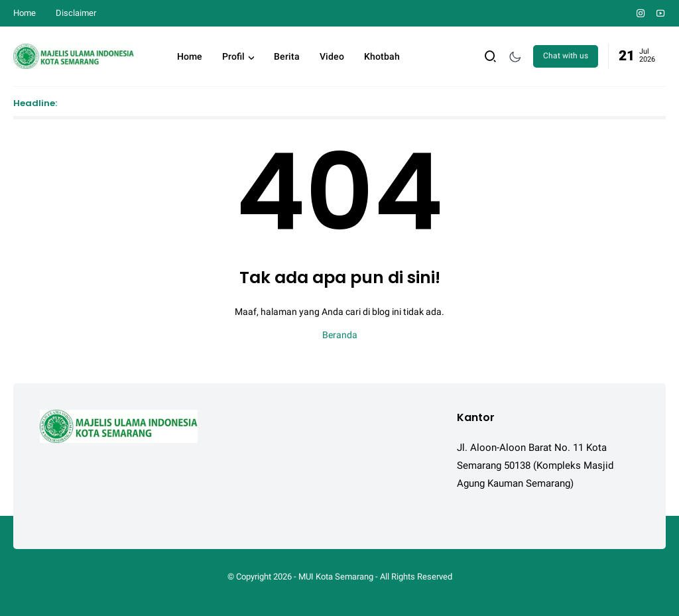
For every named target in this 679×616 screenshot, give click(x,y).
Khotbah (382, 56)
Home (25, 13)
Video (332, 56)
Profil (233, 56)
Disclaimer (76, 13)
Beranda (340, 335)
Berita (287, 56)
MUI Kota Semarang (336, 577)
